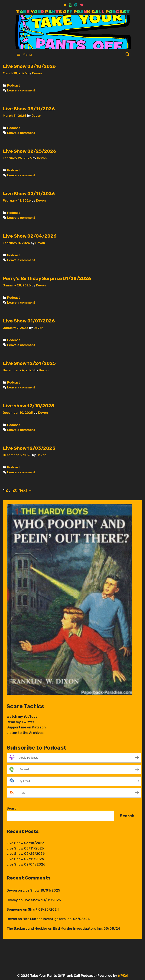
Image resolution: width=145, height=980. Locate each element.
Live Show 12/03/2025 (29, 448)
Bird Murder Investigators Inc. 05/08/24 (56, 919)
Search (13, 808)
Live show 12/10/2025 (29, 406)
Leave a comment (21, 90)
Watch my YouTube (22, 717)
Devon (12, 890)
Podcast (14, 85)
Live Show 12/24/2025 (29, 363)
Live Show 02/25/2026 (29, 151)
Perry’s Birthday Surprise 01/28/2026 (47, 278)
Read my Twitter (20, 722)
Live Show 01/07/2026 (29, 321)
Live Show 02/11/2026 (29, 194)
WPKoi (123, 976)
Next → (25, 490)
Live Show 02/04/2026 (30, 236)
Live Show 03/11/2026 (29, 109)
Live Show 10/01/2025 (41, 890)
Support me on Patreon (26, 727)
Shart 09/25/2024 (44, 909)
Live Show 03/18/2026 (29, 66)
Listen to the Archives (25, 733)
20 (15, 490)
